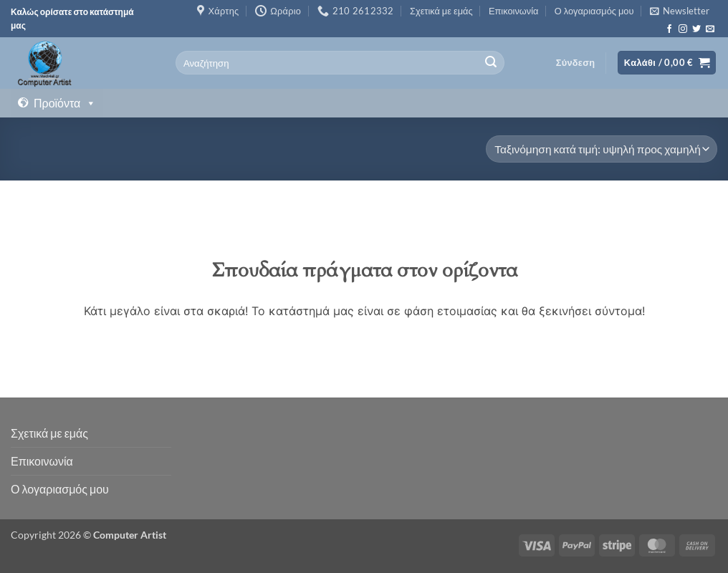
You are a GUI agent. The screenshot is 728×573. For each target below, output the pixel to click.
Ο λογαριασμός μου (594, 11)
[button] (680, 11)
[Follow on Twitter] (696, 29)
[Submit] (492, 63)
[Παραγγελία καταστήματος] (602, 149)
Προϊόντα (65, 103)
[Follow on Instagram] (683, 29)
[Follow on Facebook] (669, 29)
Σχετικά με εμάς (441, 11)
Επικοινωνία (513, 11)
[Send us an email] (710, 29)
